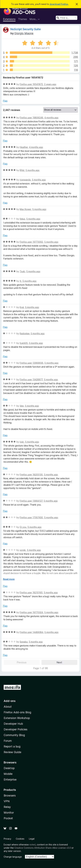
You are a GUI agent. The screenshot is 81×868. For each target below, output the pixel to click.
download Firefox (59, 4)
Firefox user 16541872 (31, 84)
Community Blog (14, 735)
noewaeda (25, 180)
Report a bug (12, 746)
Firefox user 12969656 (31, 363)
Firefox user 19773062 (31, 242)
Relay (7, 807)
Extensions (9, 19)
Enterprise (10, 779)
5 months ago (33, 170)
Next (59, 662)
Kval (22, 307)
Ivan (22, 442)
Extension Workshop (17, 718)
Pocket (8, 818)
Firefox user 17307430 (31, 517)
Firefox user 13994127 (31, 501)
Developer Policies (16, 729)
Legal (32, 839)
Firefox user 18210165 (31, 592)
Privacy (7, 839)
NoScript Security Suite (26, 29)
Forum (8, 741)
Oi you (23, 527)
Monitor (9, 813)
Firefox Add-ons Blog (17, 712)
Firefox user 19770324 (31, 612)
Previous (22, 662)
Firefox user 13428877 (31, 379)
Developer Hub (13, 724)
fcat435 (24, 343)
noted (32, 845)
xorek (23, 550)
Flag (5, 101)
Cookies (20, 839)
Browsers (10, 795)
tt (20, 281)
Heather (24, 147)
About (8, 707)
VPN (7, 801)
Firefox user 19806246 (31, 118)
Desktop (9, 768)
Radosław (25, 333)
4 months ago (51, 118)
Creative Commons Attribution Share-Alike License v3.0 (43, 848)
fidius (22, 219)
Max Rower (25, 209)
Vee (22, 406)
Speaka (24, 642)
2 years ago (50, 84)
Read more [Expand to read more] (9, 579)
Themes (23, 19)
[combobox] (67, 18)
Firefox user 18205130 (31, 475)
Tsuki (22, 271)
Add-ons (10, 701)
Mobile (8, 774)
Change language (13, 857)
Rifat (22, 170)
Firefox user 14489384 (31, 632)
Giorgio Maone (24, 33)
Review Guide (12, 752)
